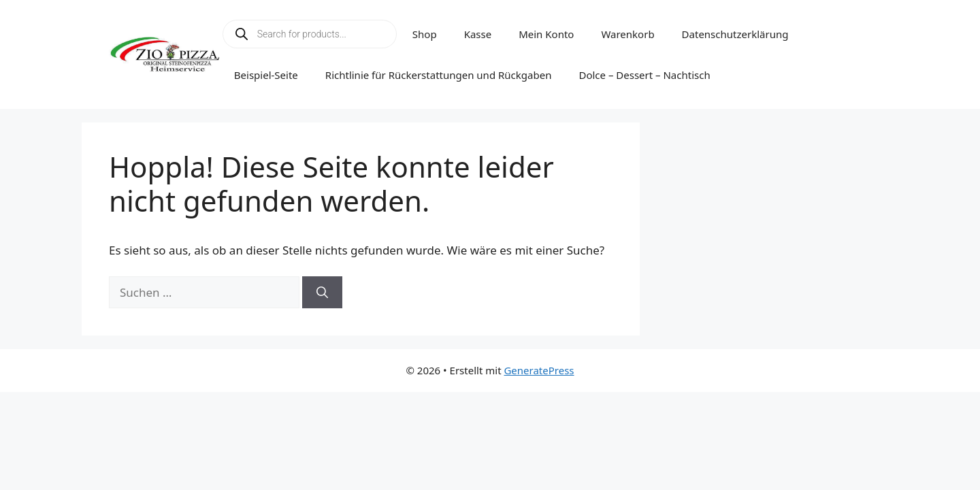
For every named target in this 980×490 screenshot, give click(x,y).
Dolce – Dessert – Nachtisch (644, 75)
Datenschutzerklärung (735, 34)
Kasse (478, 34)
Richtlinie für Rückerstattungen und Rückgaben (439, 75)
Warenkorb (627, 34)
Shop (425, 34)
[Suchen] (322, 293)
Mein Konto (546, 34)
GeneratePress (539, 370)
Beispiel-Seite (266, 75)
